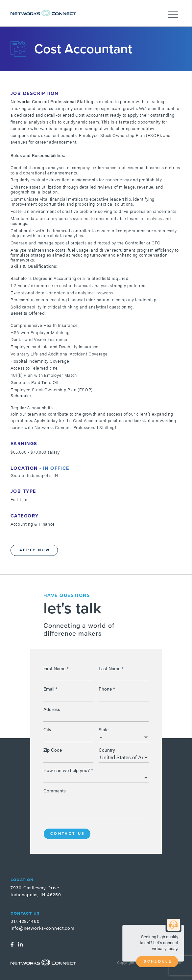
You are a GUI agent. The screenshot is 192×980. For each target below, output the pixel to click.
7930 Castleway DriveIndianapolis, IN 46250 (36, 891)
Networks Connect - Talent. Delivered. (43, 13)
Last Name (111, 668)
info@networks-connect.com (43, 928)
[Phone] (124, 696)
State (104, 729)
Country (107, 750)
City (47, 729)
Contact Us (68, 833)
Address (52, 709)
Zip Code (53, 750)
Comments (55, 790)
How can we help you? (68, 770)
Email (50, 689)
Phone (107, 689)
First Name (56, 668)
